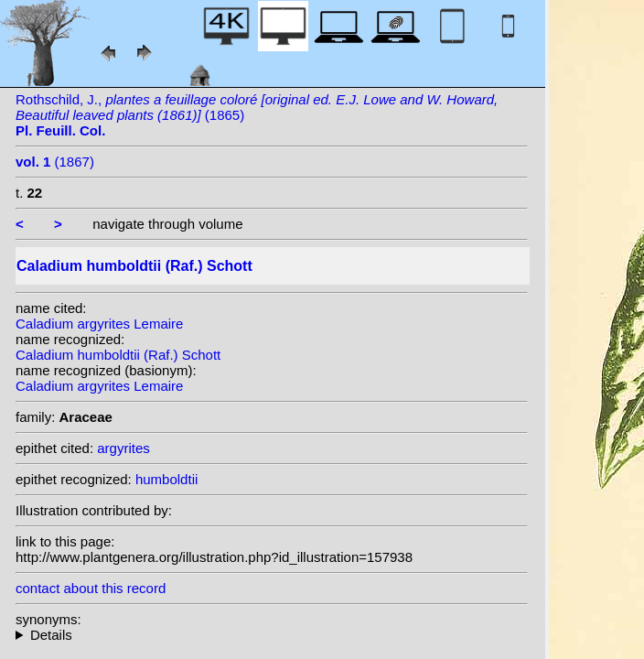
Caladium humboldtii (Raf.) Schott (118, 355)
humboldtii (166, 479)
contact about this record (91, 588)
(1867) (55, 162)
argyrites (123, 448)
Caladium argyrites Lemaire (99, 324)
